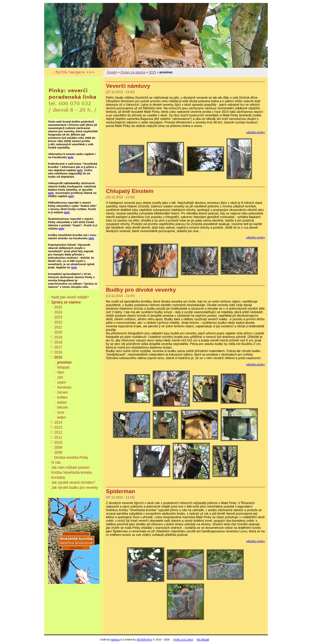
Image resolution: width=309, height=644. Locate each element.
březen (63, 407)
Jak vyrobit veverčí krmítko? (73, 483)
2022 (58, 322)
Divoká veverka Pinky (71, 458)
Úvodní (112, 72)
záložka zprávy (256, 132)
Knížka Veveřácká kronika (72, 473)
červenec (64, 387)
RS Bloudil (203, 640)
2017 (58, 347)
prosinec (64, 362)
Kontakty (58, 478)
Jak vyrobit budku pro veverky (75, 488)
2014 (58, 422)
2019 (58, 337)
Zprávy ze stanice (66, 302)
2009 (58, 448)
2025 (58, 307)
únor (61, 412)
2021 (58, 327)
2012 (58, 432)
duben (62, 402)
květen (62, 397)
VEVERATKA (144, 640)
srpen (62, 382)
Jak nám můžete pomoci (70, 468)
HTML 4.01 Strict (183, 640)
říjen (60, 372)
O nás (56, 463)
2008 (58, 453)
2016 (58, 352)
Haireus (115, 640)
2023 (58, 317)
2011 (58, 437)
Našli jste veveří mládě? (70, 297)
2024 (58, 312)
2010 (58, 442)
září (60, 377)
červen (62, 392)
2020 (58, 332)
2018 (58, 342)
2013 (58, 427)
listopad (63, 367)
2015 (58, 357)
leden (61, 417)
